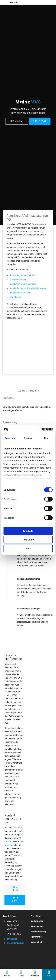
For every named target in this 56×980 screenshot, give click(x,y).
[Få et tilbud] (17, 121)
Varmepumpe (37, 926)
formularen (10, 845)
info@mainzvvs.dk (16, 943)
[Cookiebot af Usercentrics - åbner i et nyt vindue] (40, 430)
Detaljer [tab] (28, 438)
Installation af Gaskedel (21, 293)
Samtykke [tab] (10, 438)
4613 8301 (12, 939)
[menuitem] (13, 2)
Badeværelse (37, 921)
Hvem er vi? (13, 2)
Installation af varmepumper (23, 284)
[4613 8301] (40, 121)
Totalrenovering (38, 931)
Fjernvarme (36, 937)
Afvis (28, 548)
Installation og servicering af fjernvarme (28, 288)
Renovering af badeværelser (23, 275)
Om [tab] (46, 438)
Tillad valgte (28, 540)
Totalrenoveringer (18, 280)
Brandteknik (15, 297)
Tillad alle (28, 531)
